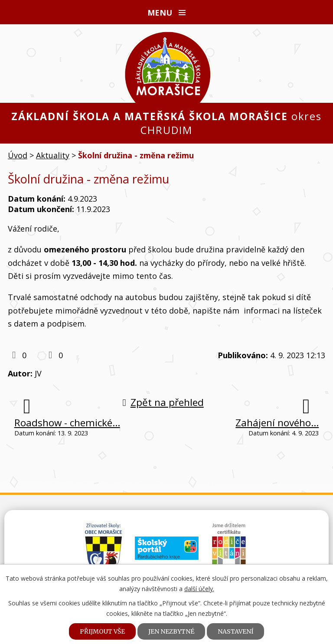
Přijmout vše (102, 631)
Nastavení (235, 631)
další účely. (199, 589)
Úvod (18, 155)
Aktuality (53, 155)
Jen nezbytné (171, 631)
